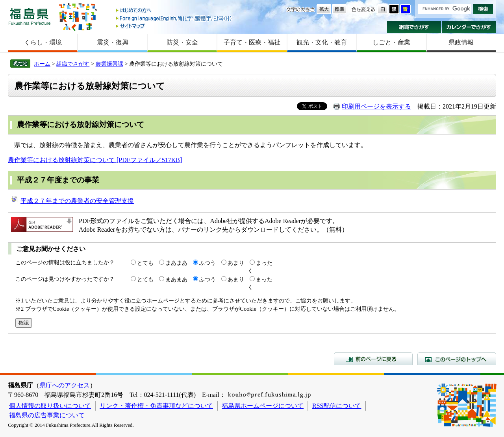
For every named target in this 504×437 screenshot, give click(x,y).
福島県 (30, 16)
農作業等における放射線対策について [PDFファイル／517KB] (95, 160)
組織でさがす (414, 27)
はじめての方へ (174, 11)
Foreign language (174, 18)
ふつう (208, 263)
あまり (236, 263)
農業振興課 (109, 64)
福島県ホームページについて (263, 406)
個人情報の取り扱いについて (50, 406)
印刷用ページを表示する (376, 106)
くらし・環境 (43, 42)
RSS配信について (337, 406)
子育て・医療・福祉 (252, 42)
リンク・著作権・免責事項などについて (156, 406)
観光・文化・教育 (322, 42)
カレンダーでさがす (469, 27)
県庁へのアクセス (65, 385)
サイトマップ (174, 26)
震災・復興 (113, 42)
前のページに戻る (373, 359)
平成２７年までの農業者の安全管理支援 (77, 201)
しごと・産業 (391, 42)
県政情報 (461, 42)
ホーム (42, 64)
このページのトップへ (457, 359)
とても (145, 263)
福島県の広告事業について (47, 415)
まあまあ (176, 263)
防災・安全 (182, 42)
